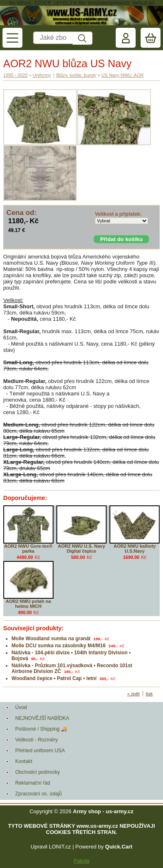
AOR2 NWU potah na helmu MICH (28, 604)
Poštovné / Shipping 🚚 (41, 729)
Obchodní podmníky (38, 772)
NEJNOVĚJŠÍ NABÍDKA (42, 718)
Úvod (21, 707)
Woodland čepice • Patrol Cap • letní (54, 678)
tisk (150, 694)
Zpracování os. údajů (39, 794)
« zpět (134, 694)
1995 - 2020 (16, 75)
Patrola (81, 861)
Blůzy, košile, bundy (76, 75)
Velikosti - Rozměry (37, 740)
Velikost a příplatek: (118, 214)
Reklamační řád (33, 783)
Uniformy (42, 75)
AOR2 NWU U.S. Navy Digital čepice (82, 549)
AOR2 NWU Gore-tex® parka (28, 549)
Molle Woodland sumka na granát (51, 639)
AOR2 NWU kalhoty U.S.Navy (135, 549)
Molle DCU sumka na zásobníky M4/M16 (59, 646)
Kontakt (24, 761)
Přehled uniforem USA (40, 751)
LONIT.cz (60, 847)
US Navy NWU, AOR (122, 75)
